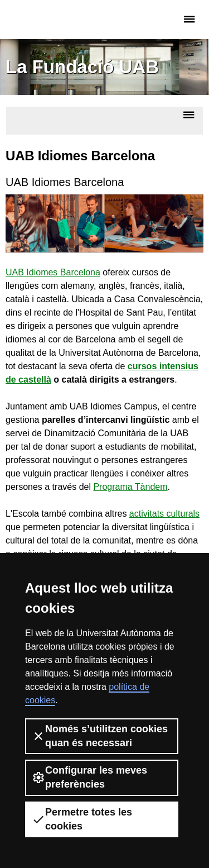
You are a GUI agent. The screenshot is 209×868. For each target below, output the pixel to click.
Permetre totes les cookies (82, 819)
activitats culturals (164, 514)
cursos (142, 366)
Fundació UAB (53, 20)
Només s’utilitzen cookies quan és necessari (100, 736)
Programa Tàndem (130, 487)
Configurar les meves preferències (89, 777)
